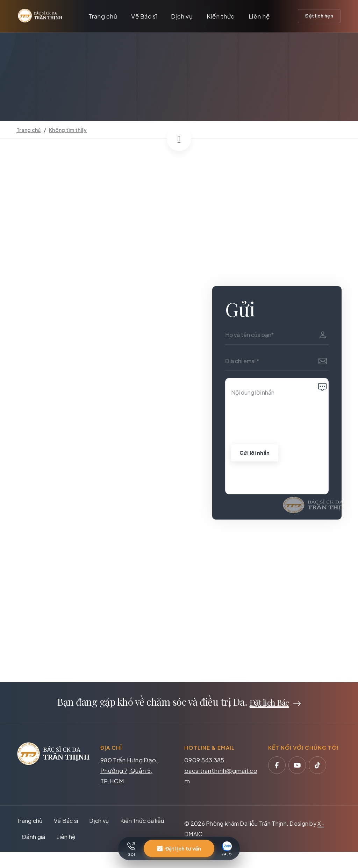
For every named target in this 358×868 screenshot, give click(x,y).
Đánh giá (34, 839)
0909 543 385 (204, 762)
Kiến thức (221, 16)
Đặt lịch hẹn (319, 16)
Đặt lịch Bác (269, 704)
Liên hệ (259, 16)
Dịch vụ (182, 16)
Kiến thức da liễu (142, 823)
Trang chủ (103, 16)
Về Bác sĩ (144, 16)
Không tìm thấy (68, 130)
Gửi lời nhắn (255, 455)
